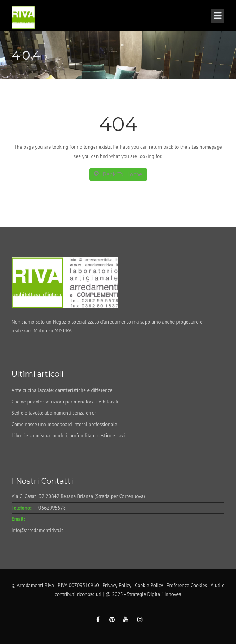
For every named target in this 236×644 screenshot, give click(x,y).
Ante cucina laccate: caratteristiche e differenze (62, 390)
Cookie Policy (149, 585)
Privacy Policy (117, 585)
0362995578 (52, 508)
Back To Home (118, 174)
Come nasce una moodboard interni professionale (64, 424)
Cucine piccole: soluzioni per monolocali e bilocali (65, 402)
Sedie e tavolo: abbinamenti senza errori (55, 413)
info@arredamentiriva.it (37, 530)
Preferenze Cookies (187, 585)
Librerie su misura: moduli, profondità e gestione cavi (68, 436)
